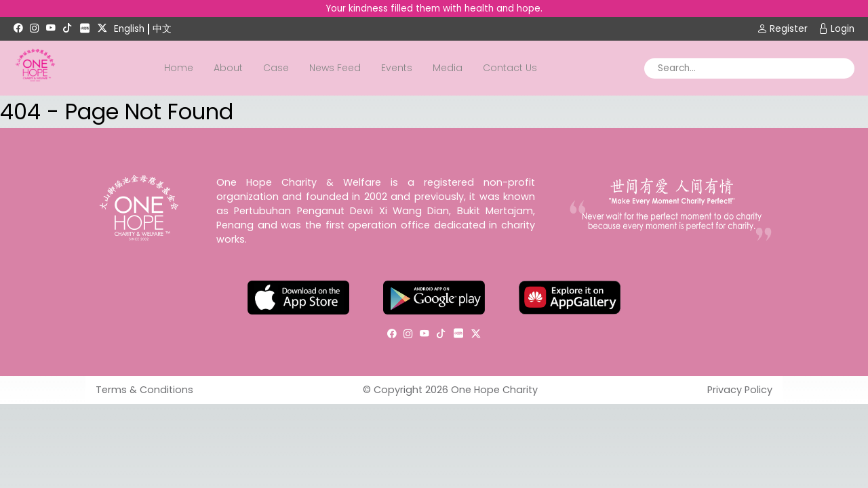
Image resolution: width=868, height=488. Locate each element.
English (129, 29)
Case (276, 68)
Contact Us (510, 68)
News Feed (335, 68)
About (228, 68)
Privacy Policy (740, 390)
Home (179, 68)
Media (448, 68)
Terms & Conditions (144, 390)
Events (397, 68)
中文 (162, 29)
